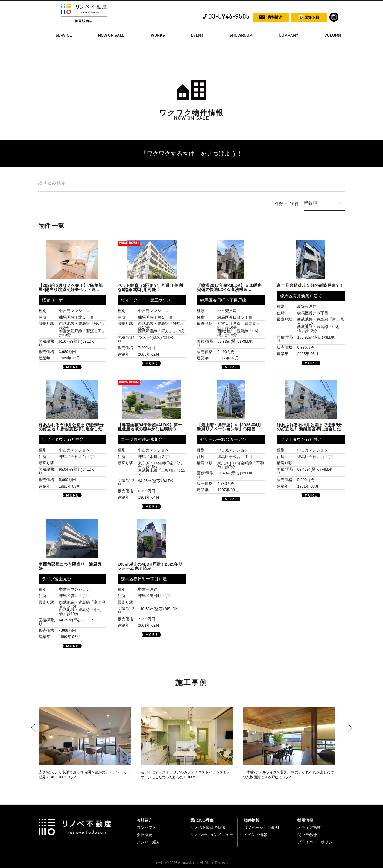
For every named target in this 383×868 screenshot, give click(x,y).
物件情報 (252, 820)
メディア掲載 (309, 827)
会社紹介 (145, 820)
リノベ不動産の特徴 (208, 827)
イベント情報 (256, 835)
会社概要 (145, 835)
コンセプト (146, 827)
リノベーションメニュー (212, 835)
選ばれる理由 (202, 820)
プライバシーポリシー (317, 842)
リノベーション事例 (261, 827)
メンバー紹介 (148, 842)
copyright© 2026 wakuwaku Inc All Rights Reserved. (192, 863)
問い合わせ (307, 835)
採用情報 (305, 820)
